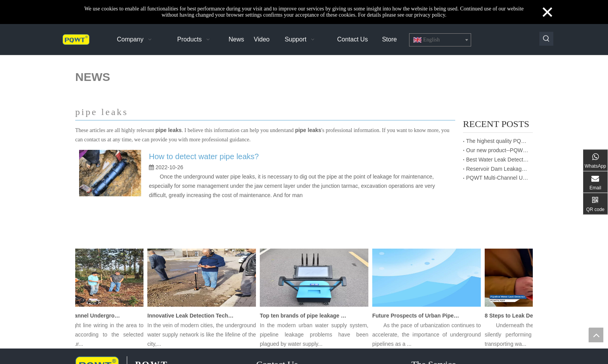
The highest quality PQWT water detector (498, 141)
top (596, 335)
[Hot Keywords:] (546, 39)
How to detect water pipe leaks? (204, 156)
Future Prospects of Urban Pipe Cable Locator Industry (418, 316)
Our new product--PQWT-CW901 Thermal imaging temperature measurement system (498, 150)
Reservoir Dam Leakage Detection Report (498, 169)
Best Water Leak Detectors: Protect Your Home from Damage (498, 160)
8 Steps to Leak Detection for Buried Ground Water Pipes (530, 316)
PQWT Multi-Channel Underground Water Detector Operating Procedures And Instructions (498, 178)
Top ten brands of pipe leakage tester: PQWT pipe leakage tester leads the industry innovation (305, 316)
